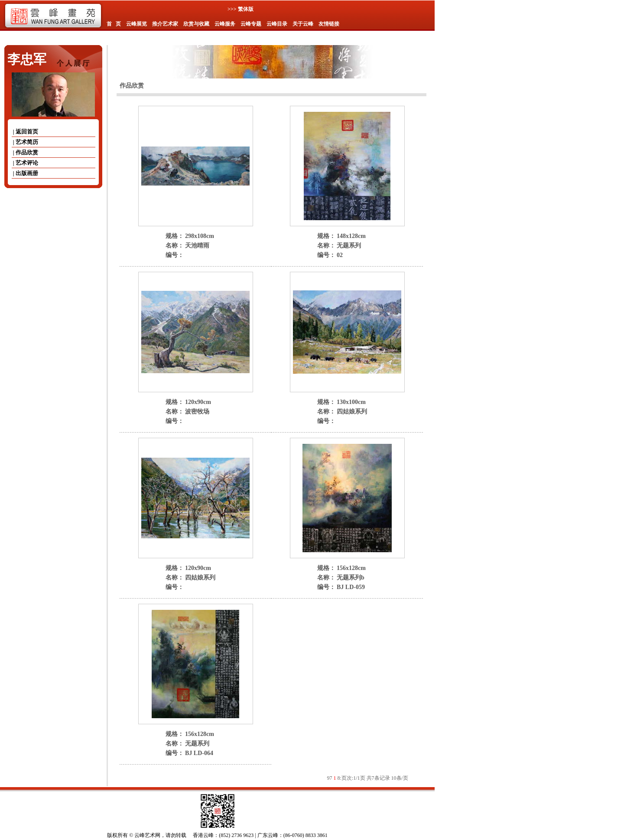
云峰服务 (225, 24)
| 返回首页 (25, 132)
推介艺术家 (165, 24)
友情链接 (329, 24)
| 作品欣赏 (25, 152)
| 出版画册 (25, 173)
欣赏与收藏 (196, 24)
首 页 (114, 24)
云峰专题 (251, 24)
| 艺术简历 (25, 142)
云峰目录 (277, 24)
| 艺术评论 (25, 163)
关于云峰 (303, 24)
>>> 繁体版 (240, 9)
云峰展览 (136, 24)
